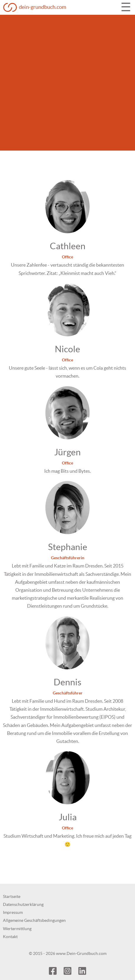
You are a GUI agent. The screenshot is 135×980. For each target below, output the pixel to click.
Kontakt (10, 937)
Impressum (13, 912)
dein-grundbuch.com (43, 7)
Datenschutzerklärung (23, 904)
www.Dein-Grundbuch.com (81, 953)
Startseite (12, 896)
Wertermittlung (17, 929)
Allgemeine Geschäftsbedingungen (34, 920)
